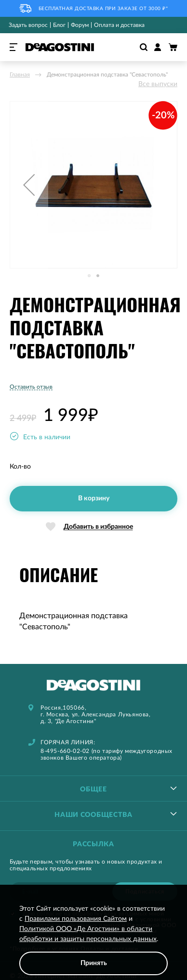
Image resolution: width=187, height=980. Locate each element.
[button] (29, 185)
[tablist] (93, 788)
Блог (59, 25)
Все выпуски (158, 84)
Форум (80, 25)
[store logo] (60, 47)
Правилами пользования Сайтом (76, 919)
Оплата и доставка (119, 25)
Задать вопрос (28, 25)
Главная (20, 75)
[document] (93, 940)
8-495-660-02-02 (65, 751)
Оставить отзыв (31, 387)
